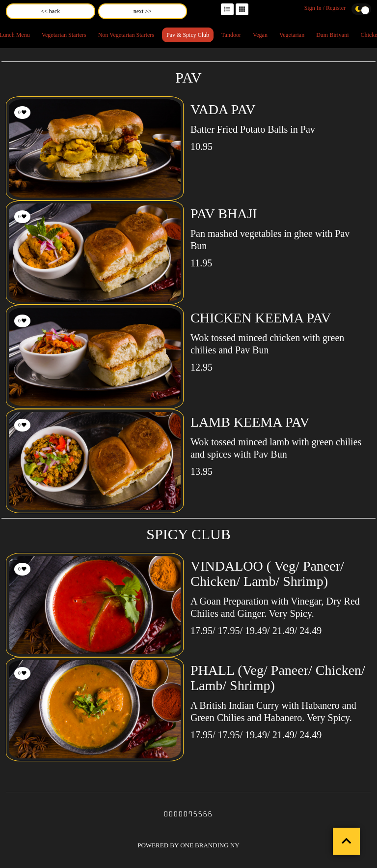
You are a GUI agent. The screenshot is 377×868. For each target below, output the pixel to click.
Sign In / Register (325, 8)
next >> (143, 11)
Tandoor (231, 35)
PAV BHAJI (224, 214)
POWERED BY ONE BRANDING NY (188, 845)
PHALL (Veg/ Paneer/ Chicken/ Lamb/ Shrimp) (278, 678)
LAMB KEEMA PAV (250, 422)
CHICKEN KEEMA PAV (261, 318)
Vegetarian (292, 35)
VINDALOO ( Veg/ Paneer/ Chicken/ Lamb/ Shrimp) (267, 574)
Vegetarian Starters (64, 35)
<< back (50, 11)
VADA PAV (223, 109)
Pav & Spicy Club (188, 35)
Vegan (260, 35)
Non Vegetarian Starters (126, 35)
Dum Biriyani (332, 35)
